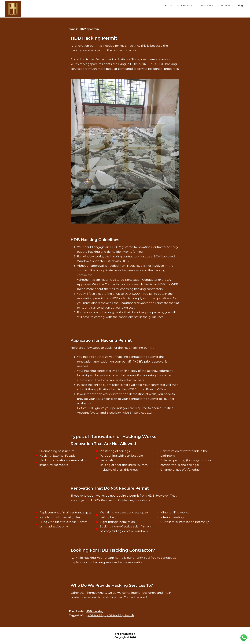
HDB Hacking (95, 611)
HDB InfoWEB (168, 284)
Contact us (131, 597)
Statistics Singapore (132, 59)
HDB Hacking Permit (120, 615)
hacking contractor (124, 256)
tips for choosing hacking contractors (136, 289)
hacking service (82, 50)
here (141, 380)
